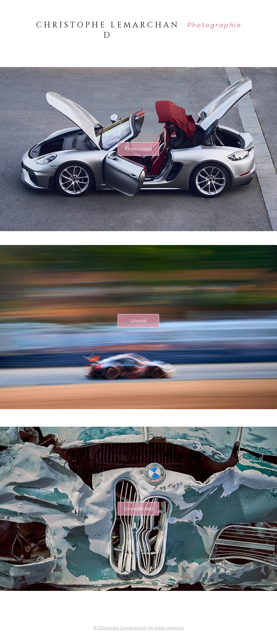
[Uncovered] (138, 149)
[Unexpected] (138, 509)
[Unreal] (138, 321)
